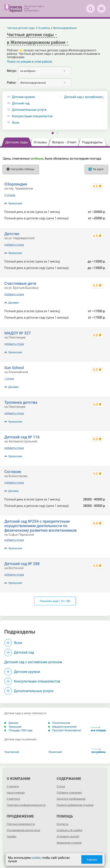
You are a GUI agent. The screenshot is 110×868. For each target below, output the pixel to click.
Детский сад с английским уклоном (33, 662)
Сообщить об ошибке (70, 830)
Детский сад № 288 (22, 564)
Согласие (13, 472)
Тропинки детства (21, 402)
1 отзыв (9, 379)
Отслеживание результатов (23, 830)
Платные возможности (21, 824)
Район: (12, 83)
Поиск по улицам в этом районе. (30, 62)
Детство (12, 234)
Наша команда (16, 793)
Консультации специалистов (32, 116)
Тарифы (11, 837)
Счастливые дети (20, 283)
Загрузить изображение (71, 799)
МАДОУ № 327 (18, 333)
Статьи (61, 786)
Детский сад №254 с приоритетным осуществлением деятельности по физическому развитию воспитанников (40, 526)
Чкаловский (12, 752)
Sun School (14, 368)
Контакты (63, 824)
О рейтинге (13, 799)
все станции (98, 729)
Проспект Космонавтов (65, 730)
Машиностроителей (62, 727)
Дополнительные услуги (29, 110)
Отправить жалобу (68, 837)
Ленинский (55, 752)
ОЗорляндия (16, 184)
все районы (99, 751)
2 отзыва (10, 195)
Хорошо (92, 860)
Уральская (15, 203)
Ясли (15, 123)
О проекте (13, 786)
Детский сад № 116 (22, 437)
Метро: (12, 71)
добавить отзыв (14, 245)
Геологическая (59, 723)
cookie (36, 858)
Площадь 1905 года (18, 730)
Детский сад (21, 103)
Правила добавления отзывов (75, 805)
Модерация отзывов (69, 843)
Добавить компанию (69, 793)
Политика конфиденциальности (26, 805)
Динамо (13, 303)
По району (44, 28)
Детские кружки (23, 97)
